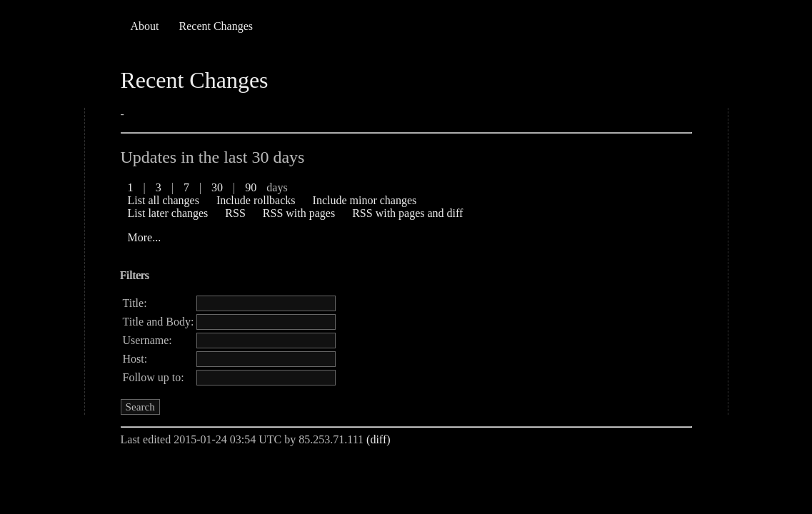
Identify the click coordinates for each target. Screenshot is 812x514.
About (145, 26)
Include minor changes (365, 200)
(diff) (378, 439)
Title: (135, 303)
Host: (135, 359)
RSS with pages (299, 213)
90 (251, 187)
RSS (235, 213)
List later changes (168, 213)
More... (145, 237)
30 (217, 187)
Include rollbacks (256, 200)
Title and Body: (159, 322)
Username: (147, 340)
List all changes (164, 200)
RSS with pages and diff (407, 213)
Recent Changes (216, 26)
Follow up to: (154, 377)
